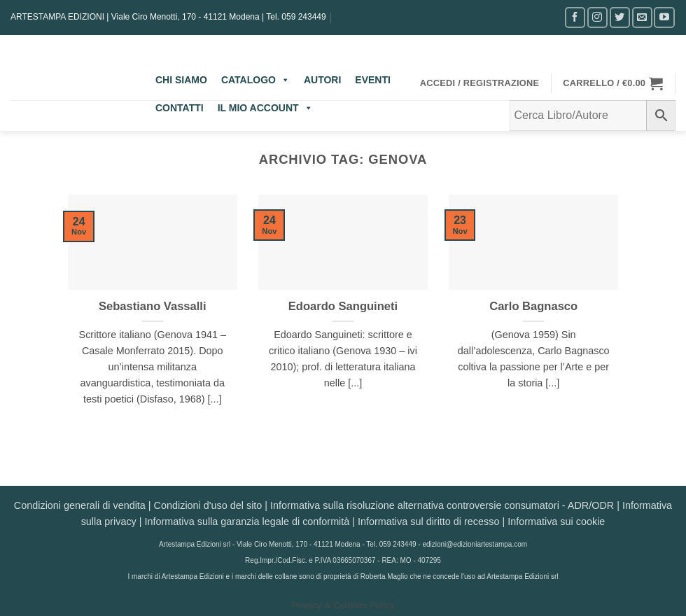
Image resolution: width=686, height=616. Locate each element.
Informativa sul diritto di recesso (428, 521)
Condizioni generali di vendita (80, 505)
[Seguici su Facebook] (575, 17)
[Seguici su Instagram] (597, 17)
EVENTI (373, 80)
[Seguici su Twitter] (620, 17)
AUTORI (322, 80)
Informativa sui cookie (556, 521)
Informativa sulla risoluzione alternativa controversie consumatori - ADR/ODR (442, 505)
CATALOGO (255, 80)
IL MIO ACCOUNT (265, 108)
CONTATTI (180, 108)
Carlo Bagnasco (533, 306)
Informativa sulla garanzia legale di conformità (247, 521)
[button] (480, 83)
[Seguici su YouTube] (664, 17)
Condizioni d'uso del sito (208, 505)
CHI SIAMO (181, 80)
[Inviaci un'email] (642, 17)
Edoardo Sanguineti (343, 306)
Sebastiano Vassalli (153, 306)
